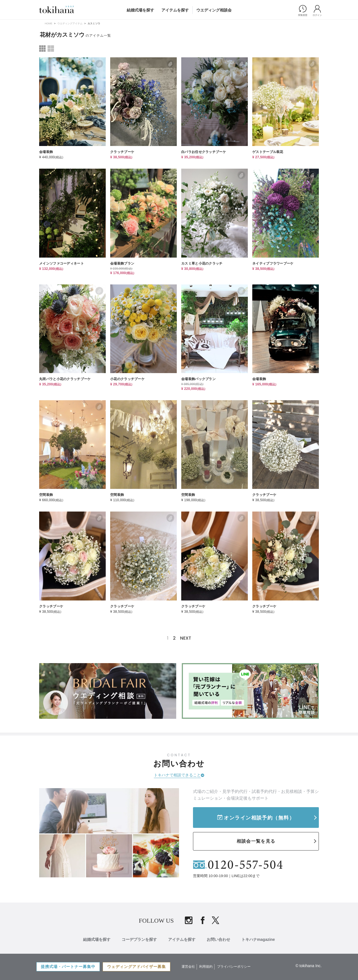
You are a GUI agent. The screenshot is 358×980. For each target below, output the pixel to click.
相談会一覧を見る (256, 841)
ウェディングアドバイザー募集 (136, 967)
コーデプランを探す (139, 939)
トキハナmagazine (258, 939)
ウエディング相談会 (214, 10)
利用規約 (206, 967)
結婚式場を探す (140, 10)
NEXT (186, 638)
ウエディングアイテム (70, 23)
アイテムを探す (175, 10)
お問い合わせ (218, 939)
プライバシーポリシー (234, 967)
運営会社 (188, 967)
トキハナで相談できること (177, 775)
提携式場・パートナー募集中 (68, 967)
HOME (49, 23)
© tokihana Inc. (308, 966)
